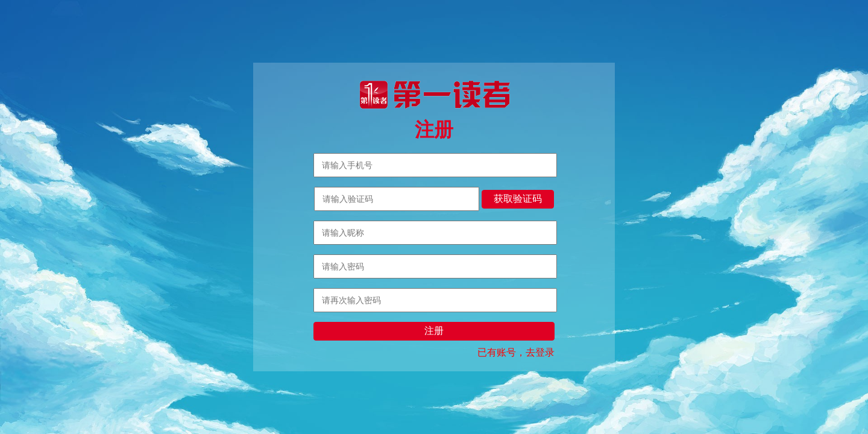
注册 (434, 331)
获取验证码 (518, 199)
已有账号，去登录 (516, 352)
